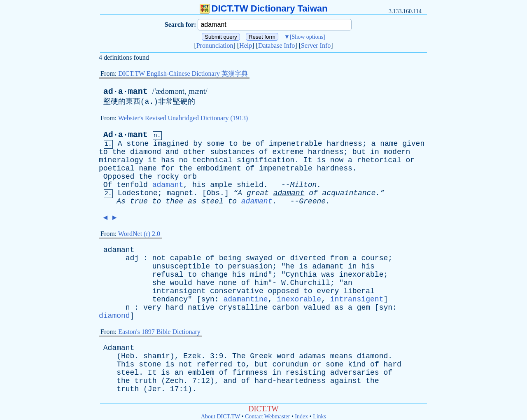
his (199, 185)
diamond (146, 152)
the (119, 152)
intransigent (179, 291)
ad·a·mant (126, 92)
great (258, 193)
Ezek (192, 356)
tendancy (170, 299)
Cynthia (301, 275)
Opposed (119, 177)
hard (174, 308)
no (183, 160)
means (341, 356)
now (337, 160)
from (339, 258)
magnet (180, 193)
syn (208, 299)
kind (357, 364)
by (198, 144)
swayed (259, 258)
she (159, 283)
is (321, 160)
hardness (344, 144)
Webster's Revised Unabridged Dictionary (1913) (183, 118)
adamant (168, 185)
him (261, 283)
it (152, 160)
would (181, 283)
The (239, 356)
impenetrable (296, 144)
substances (232, 152)
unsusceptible (181, 266)
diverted (308, 258)
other (194, 152)
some (216, 144)
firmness (250, 373)
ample (221, 185)
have (206, 283)
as (192, 201)
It (308, 160)
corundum (290, 364)
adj (132, 258)
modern (397, 152)
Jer (154, 389)
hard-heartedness (290, 381)
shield (250, 185)
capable (186, 258)
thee (174, 201)
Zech (174, 381)
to (233, 144)
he (290, 266)
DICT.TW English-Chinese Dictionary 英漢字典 (183, 73)
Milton (304, 185)
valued (317, 308)
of (260, 144)
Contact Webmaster (267, 416)
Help (246, 45)
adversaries (355, 373)
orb (190, 177)
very (152, 308)
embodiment (219, 168)
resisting (306, 373)
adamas (312, 356)
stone (138, 144)
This (125, 364)
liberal (359, 291)
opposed (284, 291)
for (168, 168)
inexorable (361, 275)
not (159, 258)
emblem (201, 373)
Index (301, 416)
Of (108, 185)
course (374, 258)
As (121, 201)
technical (212, 160)
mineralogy (121, 160)
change (214, 275)
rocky (168, 177)
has (168, 160)
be (247, 144)
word (286, 356)
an (348, 283)
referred (215, 364)
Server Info (316, 45)
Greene (312, 201)
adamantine (245, 299)
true (139, 201)
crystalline (244, 308)
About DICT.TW (220, 416)
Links (319, 416)
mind (259, 275)
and (172, 152)
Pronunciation (215, 45)
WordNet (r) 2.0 (139, 234)
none (228, 283)
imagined (171, 144)
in (375, 152)
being (230, 258)
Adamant (119, 348)
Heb (128, 356)
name (389, 144)
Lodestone (138, 193)
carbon (286, 308)
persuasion (250, 266)
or (410, 160)
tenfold (132, 185)
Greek (261, 356)
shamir (157, 356)
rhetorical (379, 160)
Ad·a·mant (126, 135)
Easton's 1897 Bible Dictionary (159, 332)
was (328, 275)
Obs (213, 193)
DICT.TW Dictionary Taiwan (264, 8)
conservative (237, 291)
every (328, 291)
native (201, 308)
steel (212, 201)
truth (145, 381)
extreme (288, 152)
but (359, 152)
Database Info (276, 45)
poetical (117, 168)
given (413, 144)
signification (266, 160)
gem (364, 308)
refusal (168, 275)
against (346, 381)
